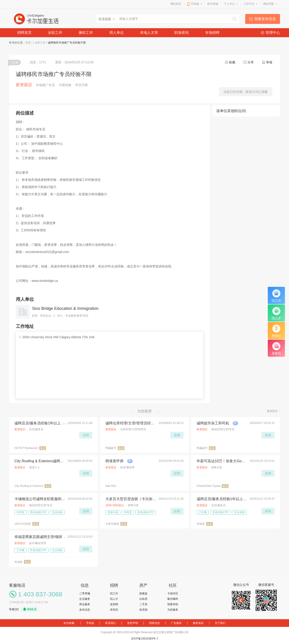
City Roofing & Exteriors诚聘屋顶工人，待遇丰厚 (40, 461)
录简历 (114, 610)
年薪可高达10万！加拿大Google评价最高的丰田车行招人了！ (222, 461)
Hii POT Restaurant (26, 448)
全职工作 (55, 33)
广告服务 (176, 623)
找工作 (114, 593)
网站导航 (269, 4)
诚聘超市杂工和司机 (213, 423)
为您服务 (173, 610)
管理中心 (273, 33)
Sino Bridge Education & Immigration (65, 308)
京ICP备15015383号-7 (144, 639)
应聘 (86, 435)
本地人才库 (149, 33)
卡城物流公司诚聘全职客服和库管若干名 (40, 499)
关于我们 (220, 623)
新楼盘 (143, 593)
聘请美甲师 (114, 461)
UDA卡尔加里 (23, 524)
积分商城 (213, 4)
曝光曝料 (173, 599)
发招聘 (114, 604)
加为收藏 (69, 623)
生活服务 (85, 599)
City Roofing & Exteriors (29, 486)
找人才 (114, 599)
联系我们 (111, 623)
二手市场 (85, 593)
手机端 (195, 4)
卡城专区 (173, 593)
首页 (28, 43)
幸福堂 (201, 524)
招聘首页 (24, 33)
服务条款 (198, 623)
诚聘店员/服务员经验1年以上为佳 (222, 499)
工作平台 (249, 4)
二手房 (143, 604)
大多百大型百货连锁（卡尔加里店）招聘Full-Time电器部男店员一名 (131, 499)
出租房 (143, 599)
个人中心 (229, 4)
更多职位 (272, 411)
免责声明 (133, 623)
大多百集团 (112, 524)
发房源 (143, 610)
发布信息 (85, 610)
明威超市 (111, 448)
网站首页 (176, 4)
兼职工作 (86, 33)
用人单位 (117, 33)
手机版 (90, 623)
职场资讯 (182, 33)
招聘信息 (154, 623)
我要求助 (173, 604)
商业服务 (85, 604)
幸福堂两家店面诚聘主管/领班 (38, 537)
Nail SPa (111, 486)
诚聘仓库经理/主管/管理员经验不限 (131, 423)
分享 (251, 62)
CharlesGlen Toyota (209, 486)
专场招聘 (212, 33)
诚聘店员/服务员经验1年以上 (38, 423)
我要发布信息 (265, 19)
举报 (269, 62)
